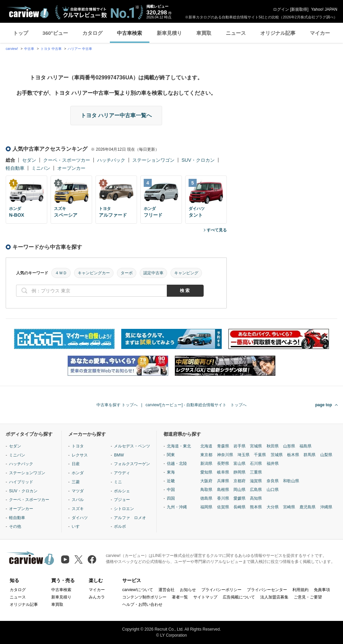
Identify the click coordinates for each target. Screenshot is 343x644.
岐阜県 (223, 472)
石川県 (256, 463)
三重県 (256, 472)
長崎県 (239, 507)
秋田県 (273, 446)
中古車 (29, 49)
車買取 (204, 33)
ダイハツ (80, 518)
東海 (171, 472)
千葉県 (260, 455)
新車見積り (169, 33)
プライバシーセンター (267, 590)
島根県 (223, 490)
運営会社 (166, 590)
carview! (12, 49)
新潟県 (206, 463)
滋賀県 (256, 481)
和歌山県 (291, 481)
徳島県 (206, 498)
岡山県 (239, 490)
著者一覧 (180, 597)
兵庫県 (223, 481)
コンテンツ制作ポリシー (144, 597)
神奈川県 (225, 455)
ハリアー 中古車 (80, 49)
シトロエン (124, 509)
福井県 (273, 463)
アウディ (122, 473)
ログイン (281, 9)
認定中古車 (153, 273)
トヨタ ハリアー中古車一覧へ (116, 115)
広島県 (256, 490)
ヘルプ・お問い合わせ (142, 604)
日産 (76, 464)
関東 (171, 455)
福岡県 (206, 507)
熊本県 (256, 507)
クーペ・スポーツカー (67, 160)
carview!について (138, 590)
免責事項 (322, 590)
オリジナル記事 (278, 33)
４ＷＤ (61, 273)
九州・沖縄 (177, 507)
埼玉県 (244, 455)
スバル (78, 500)
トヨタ (78, 446)
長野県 (223, 463)
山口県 (273, 490)
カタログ (92, 33)
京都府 (239, 481)
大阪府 (206, 481)
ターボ (127, 273)
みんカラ (97, 597)
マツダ (78, 491)
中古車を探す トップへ (117, 405)
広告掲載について (239, 597)
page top (324, 405)
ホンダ (78, 473)
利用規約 (300, 590)
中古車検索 (129, 33)
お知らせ (188, 590)
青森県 (223, 446)
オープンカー (71, 168)
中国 (171, 490)
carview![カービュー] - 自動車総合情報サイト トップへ (196, 405)
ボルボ (120, 526)
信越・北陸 (177, 463)
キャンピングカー (94, 273)
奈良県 (273, 481)
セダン (29, 160)
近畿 (171, 481)
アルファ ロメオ (130, 518)
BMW (119, 455)
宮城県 (256, 446)
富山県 (239, 463)
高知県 (256, 498)
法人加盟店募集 (274, 597)
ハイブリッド (21, 482)
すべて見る (217, 230)
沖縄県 (326, 507)
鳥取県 (206, 490)
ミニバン (41, 168)
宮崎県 (289, 507)
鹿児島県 (307, 507)
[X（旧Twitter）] (79, 559)
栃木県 (293, 455)
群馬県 (310, 455)
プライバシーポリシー (221, 590)
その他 (15, 526)
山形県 (289, 446)
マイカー (320, 33)
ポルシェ (122, 491)
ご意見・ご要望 (308, 597)
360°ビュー (55, 33)
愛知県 (206, 472)
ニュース (236, 33)
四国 (171, 498)
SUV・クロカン (198, 160)
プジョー (122, 500)
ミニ (118, 482)
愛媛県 (239, 498)
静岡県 (239, 472)
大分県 (273, 507)
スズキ (78, 509)
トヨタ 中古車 (51, 49)
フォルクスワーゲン (132, 464)
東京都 (206, 455)
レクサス (80, 455)
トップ (21, 33)
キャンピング (186, 273)
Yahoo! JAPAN (324, 9)
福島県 (305, 446)
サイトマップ (205, 597)
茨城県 (277, 455)
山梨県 (326, 455)
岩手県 (239, 446)
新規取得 (299, 9)
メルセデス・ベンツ (132, 446)
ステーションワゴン (153, 160)
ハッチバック (111, 160)
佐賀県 (223, 507)
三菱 (76, 482)
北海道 (206, 446)
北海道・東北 (179, 446)
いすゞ (78, 526)
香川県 (223, 498)
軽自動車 (15, 168)
